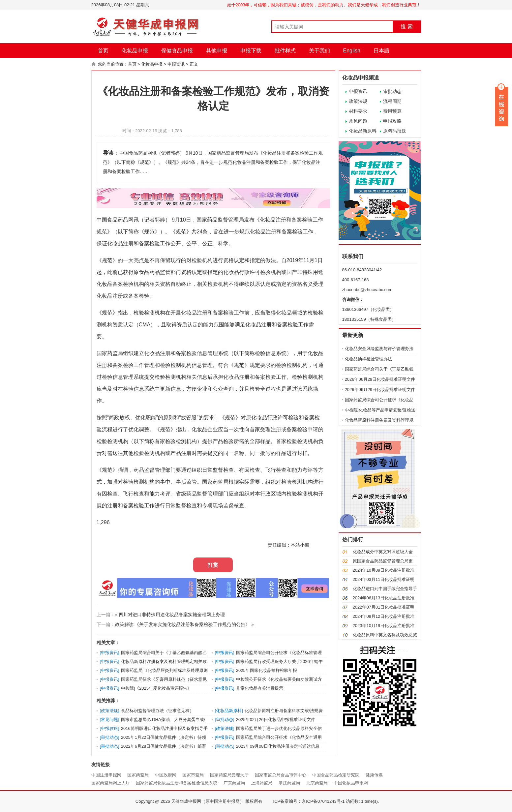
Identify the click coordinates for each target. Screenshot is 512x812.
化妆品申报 (135, 51)
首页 (103, 51)
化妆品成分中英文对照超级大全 (383, 552)
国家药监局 (138, 775)
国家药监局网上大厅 (111, 783)
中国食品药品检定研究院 (336, 775)
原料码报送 (395, 131)
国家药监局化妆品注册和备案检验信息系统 (177, 783)
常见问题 (358, 121)
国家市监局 (193, 775)
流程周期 (392, 101)
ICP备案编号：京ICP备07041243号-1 (309, 801)
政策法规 (358, 101)
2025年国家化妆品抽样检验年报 (267, 670)
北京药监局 (317, 783)
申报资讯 (176, 64)
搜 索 (407, 27)
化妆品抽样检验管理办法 (368, 359)
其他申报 (217, 51)
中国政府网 (166, 775)
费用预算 (392, 111)
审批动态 (392, 91)
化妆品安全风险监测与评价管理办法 (379, 349)
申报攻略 (392, 121)
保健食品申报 (177, 51)
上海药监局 (262, 783)
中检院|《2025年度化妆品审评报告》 (156, 688)
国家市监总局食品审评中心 (281, 775)
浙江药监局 (289, 783)
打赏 (213, 565)
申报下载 (251, 51)
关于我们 (319, 51)
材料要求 (358, 111)
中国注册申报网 (106, 775)
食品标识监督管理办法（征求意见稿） (157, 711)
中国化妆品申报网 (351, 783)
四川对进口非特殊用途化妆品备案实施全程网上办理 (172, 615)
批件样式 (285, 51)
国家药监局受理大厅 (229, 775)
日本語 (381, 51)
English (352, 51)
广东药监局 (234, 783)
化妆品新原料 (363, 131)
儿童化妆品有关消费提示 (260, 688)
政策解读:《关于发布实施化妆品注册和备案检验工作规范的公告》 (183, 624)
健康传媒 (374, 775)
